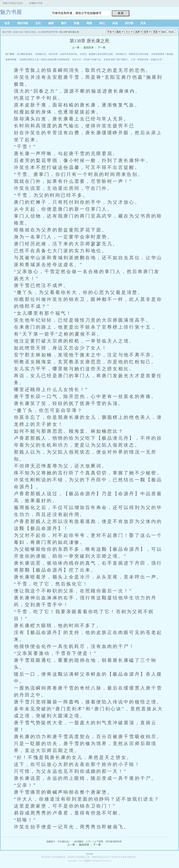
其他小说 (18, 32)
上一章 (76, 48)
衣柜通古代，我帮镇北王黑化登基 (132, 54)
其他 (115, 23)
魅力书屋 (11, 12)
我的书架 (23, 23)
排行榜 (129, 23)
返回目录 (89, 48)
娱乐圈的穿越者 (25, 54)
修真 (51, 23)
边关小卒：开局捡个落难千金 (87, 60)
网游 (89, 23)
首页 (7, 23)
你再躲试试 (41, 54)
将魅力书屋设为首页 (13, 3)
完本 (143, 23)
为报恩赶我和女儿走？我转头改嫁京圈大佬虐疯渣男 (44, 60)
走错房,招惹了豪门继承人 (116, 60)
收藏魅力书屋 (36, 3)
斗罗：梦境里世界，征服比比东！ (147, 60)
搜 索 (121, 13)
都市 (64, 23)
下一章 (102, 48)
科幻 (102, 23)
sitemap (89, 854)
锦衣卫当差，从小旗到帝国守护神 (41, 32)
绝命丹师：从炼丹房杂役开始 (63, 54)
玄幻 (38, 23)
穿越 (77, 23)
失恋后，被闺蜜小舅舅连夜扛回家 (96, 54)
